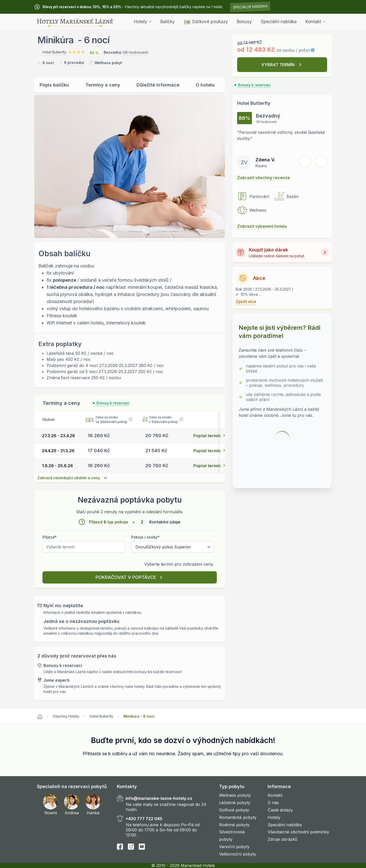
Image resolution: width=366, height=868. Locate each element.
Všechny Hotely (66, 716)
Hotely (143, 22)
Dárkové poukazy (206, 22)
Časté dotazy (280, 810)
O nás (273, 803)
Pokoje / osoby (145, 537)
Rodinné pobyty (234, 825)
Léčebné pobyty (235, 803)
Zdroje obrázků (282, 839)
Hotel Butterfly (101, 716)
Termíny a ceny (103, 85)
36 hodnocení (135, 52)
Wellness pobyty (235, 795)
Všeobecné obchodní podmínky (298, 832)
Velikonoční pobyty (238, 854)
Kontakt (315, 22)
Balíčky (168, 22)
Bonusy (244, 22)
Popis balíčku (54, 85)
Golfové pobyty (234, 810)
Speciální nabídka (250, 7)
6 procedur (74, 62)
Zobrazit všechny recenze (264, 178)
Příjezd (50, 537)
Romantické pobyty (238, 817)
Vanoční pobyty (234, 847)
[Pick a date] (84, 547)
